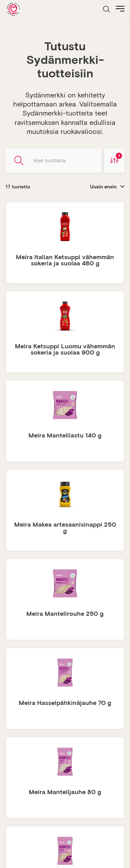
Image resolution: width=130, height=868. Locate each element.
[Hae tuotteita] (54, 161)
